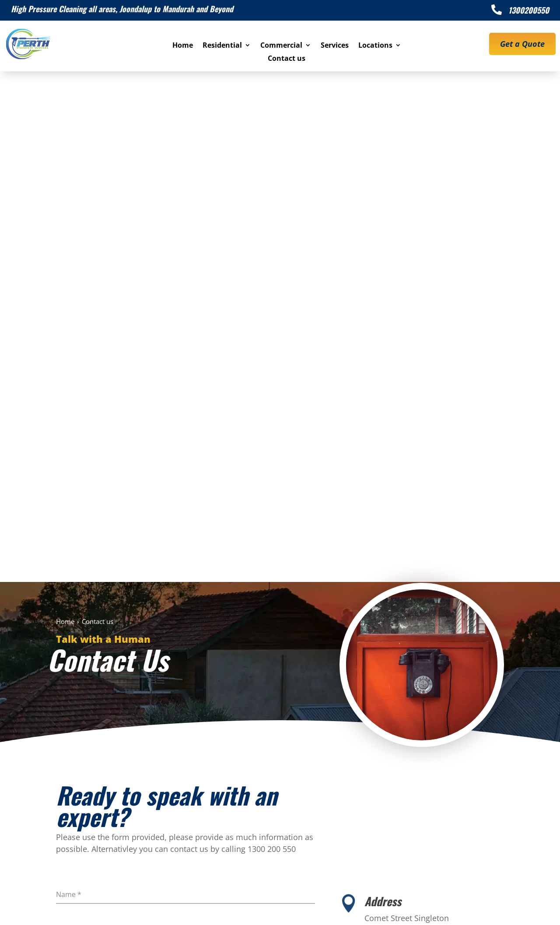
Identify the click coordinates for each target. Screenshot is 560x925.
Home (183, 46)
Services (335, 46)
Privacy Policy (375, 909)
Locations (375, 46)
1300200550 (529, 10)
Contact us (287, 59)
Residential (222, 46)
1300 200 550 (219, 801)
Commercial (281, 46)
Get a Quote (522, 44)
